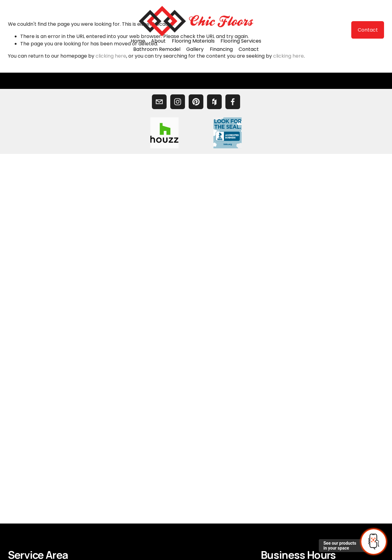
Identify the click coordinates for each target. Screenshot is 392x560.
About (158, 41)
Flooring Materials (193, 41)
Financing (221, 49)
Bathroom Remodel (157, 49)
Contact (249, 49)
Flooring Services (241, 41)
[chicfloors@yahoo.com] (159, 102)
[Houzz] (214, 102)
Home (138, 41)
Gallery (195, 49)
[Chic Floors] (178, 102)
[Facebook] (233, 102)
